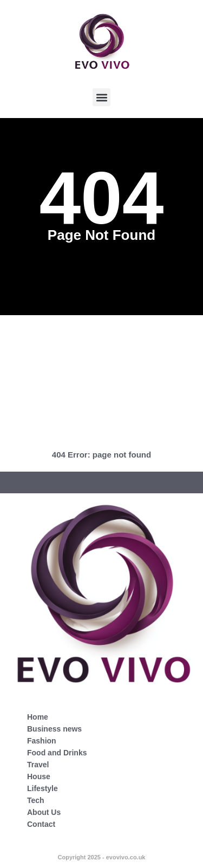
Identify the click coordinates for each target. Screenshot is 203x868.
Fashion (42, 741)
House (39, 776)
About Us (44, 812)
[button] (101, 97)
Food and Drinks (57, 753)
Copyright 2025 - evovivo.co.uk (102, 857)
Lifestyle (42, 788)
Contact (41, 824)
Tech (36, 800)
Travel (38, 765)
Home (38, 717)
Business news (54, 729)
